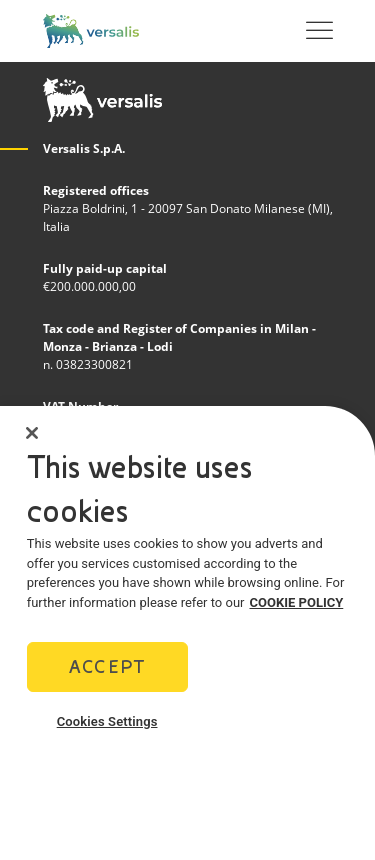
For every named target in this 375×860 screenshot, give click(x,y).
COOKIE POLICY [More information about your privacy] (297, 613)
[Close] (32, 444)
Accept (107, 677)
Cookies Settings (107, 732)
